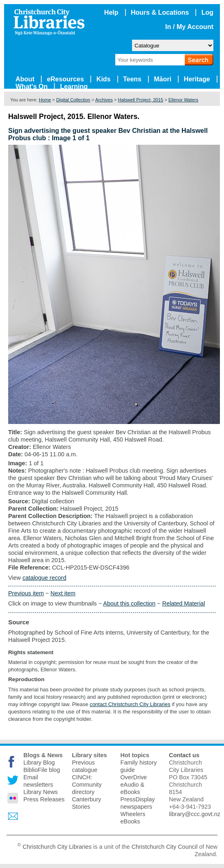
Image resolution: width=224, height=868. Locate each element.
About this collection (129, 603)
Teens (132, 79)
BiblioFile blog (42, 770)
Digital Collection (73, 100)
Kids (104, 79)
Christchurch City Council (165, 847)
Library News (40, 792)
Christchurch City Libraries (57, 847)
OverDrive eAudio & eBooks (134, 785)
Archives (104, 100)
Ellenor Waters (183, 100)
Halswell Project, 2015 (141, 100)
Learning (74, 86)
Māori (162, 79)
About (25, 79)
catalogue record (44, 578)
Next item (63, 593)
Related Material (184, 603)
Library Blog (39, 763)
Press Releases (44, 799)
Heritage (197, 79)
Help (111, 12)
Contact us (184, 755)
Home (45, 100)
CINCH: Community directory (87, 785)
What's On (31, 86)
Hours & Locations (160, 12)
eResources (66, 79)
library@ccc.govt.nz (195, 814)
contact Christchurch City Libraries (130, 704)
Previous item (26, 593)
